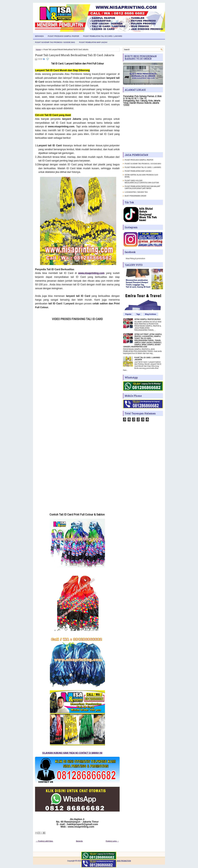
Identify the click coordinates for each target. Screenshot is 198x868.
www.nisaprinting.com (91, 273)
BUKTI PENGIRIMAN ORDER (136, 196)
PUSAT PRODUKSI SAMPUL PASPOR (63, 36)
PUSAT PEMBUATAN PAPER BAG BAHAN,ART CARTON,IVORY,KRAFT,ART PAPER (142, 187)
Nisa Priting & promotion (136, 258)
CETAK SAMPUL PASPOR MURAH (147, 319)
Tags (138, 314)
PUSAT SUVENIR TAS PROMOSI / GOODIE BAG (55, 42)
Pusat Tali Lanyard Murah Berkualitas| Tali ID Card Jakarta (75, 55)
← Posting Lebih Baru (44, 841)
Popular (128, 314)
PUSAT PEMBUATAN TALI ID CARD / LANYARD (103, 36)
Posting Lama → (112, 841)
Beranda (39, 36)
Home (38, 49)
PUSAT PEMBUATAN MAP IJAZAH (93, 42)
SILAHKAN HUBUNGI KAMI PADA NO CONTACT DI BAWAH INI (75, 753)
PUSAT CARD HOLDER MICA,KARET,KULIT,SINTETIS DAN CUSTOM (142, 182)
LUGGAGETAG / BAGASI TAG (136, 192)
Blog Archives (151, 314)
